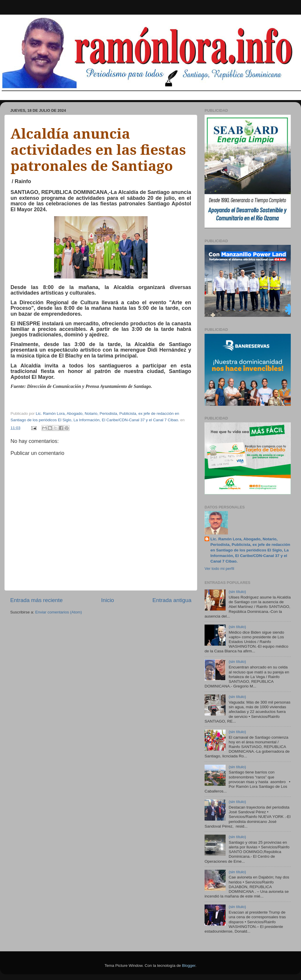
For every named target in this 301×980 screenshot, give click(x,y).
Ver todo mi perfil (219, 569)
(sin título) (237, 592)
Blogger (189, 966)
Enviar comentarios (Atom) (59, 612)
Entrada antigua (172, 600)
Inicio (108, 600)
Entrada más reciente (37, 600)
